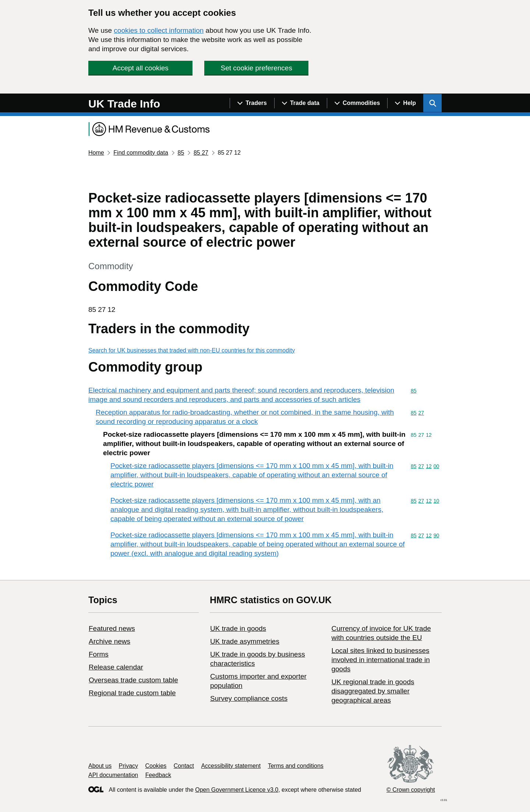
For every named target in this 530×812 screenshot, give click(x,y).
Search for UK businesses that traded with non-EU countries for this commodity (192, 350)
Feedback (158, 775)
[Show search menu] (432, 103)
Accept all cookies (141, 68)
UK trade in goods (238, 628)
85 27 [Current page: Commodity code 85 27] (201, 153)
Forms (99, 654)
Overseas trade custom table (133, 680)
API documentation (113, 775)
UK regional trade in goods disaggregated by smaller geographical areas (373, 691)
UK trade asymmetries (245, 641)
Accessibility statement (231, 766)
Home (96, 153)
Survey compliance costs (249, 698)
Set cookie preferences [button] (257, 68)
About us (100, 766)
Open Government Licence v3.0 (237, 790)
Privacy (128, 766)
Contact (184, 766)
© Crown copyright (411, 790)
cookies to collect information (159, 30)
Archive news (109, 641)
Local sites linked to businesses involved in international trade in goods (380, 660)
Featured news (112, 628)
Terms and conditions (296, 766)
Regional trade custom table (132, 693)
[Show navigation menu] (252, 103)
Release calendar (116, 667)
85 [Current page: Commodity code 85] (181, 153)
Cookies (156, 766)
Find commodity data (141, 153)
